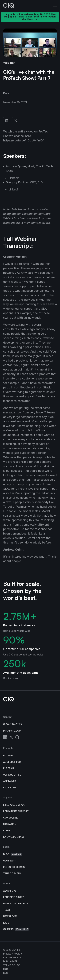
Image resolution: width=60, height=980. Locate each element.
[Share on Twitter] (16, 121)
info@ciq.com (12, 731)
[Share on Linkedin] (7, 121)
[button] (55, 6)
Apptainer (10, 781)
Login (7, 830)
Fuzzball (9, 768)
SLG (6, 973)
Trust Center (12, 873)
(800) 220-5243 (13, 724)
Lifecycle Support (15, 805)
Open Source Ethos (16, 904)
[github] (17, 738)
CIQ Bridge (10, 788)
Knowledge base (14, 837)
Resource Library (14, 867)
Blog (12, 854)
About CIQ (10, 891)
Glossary (10, 861)
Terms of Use (12, 965)
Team (6, 910)
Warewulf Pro (12, 775)
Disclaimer (10, 961)
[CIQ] (9, 6)
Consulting (11, 818)
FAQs (6, 923)
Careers (16, 929)
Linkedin (14, 178)
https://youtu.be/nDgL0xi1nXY (23, 140)
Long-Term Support (16, 811)
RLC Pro (8, 756)
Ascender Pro (12, 762)
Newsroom (10, 916)
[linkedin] (5, 738)
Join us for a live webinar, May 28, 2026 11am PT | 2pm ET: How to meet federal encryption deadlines (30, 17)
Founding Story (14, 897)
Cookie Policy (12, 957)
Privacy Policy (13, 954)
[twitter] (11, 738)
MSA (6, 969)
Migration (10, 824)
